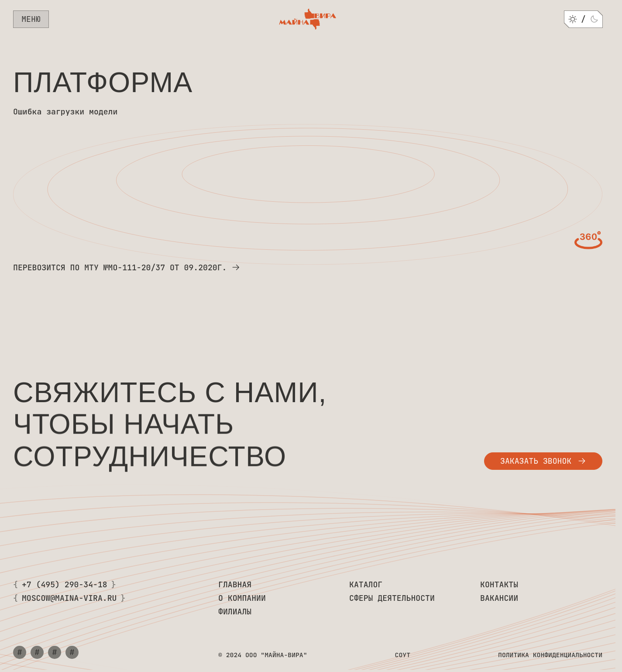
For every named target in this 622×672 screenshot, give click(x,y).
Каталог (366, 585)
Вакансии (499, 598)
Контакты (499, 585)
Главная (235, 585)
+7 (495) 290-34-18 (65, 585)
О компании (242, 598)
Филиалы (235, 612)
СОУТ (403, 655)
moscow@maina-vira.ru (69, 598)
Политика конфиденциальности (550, 655)
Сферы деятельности (392, 598)
